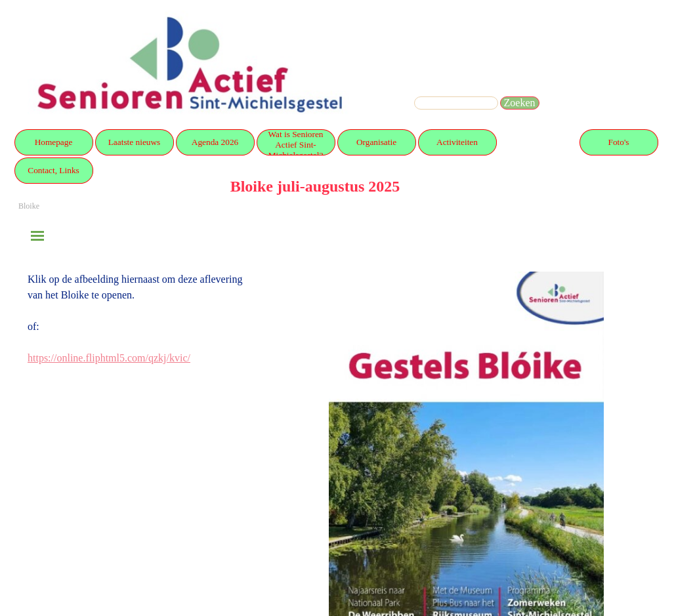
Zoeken (520, 103)
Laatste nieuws (135, 142)
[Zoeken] (456, 103)
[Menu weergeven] (37, 236)
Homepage (54, 142)
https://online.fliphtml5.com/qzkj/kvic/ (109, 358)
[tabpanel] (165, 319)
